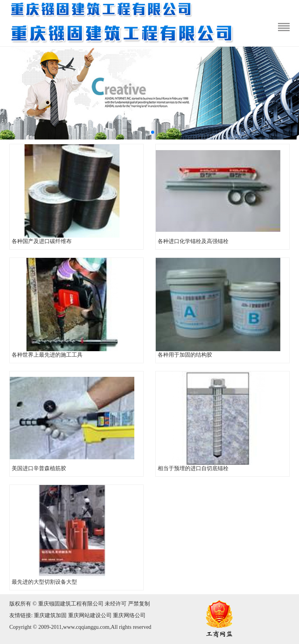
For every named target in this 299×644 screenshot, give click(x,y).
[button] (146, 132)
